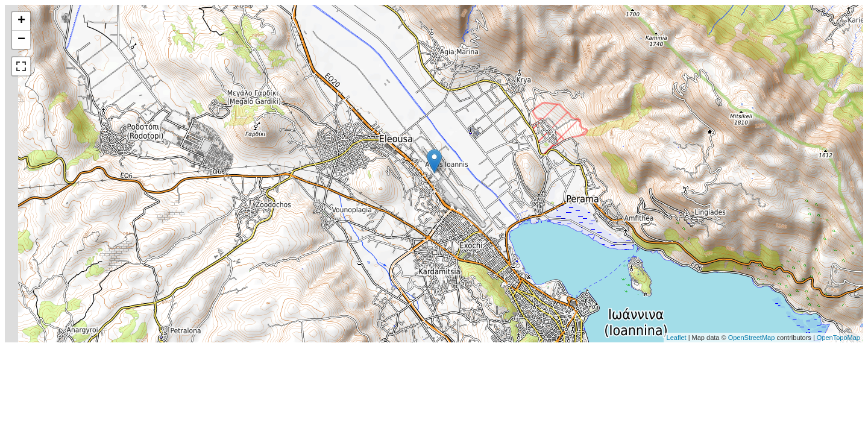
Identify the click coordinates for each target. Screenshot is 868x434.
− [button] (21, 40)
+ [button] (21, 21)
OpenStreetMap (752, 338)
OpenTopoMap (838, 338)
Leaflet (677, 338)
